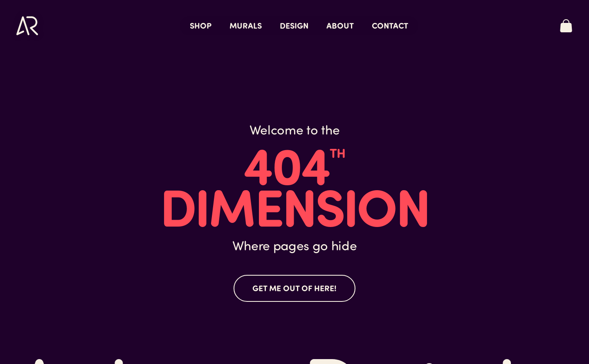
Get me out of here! (294, 288)
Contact (390, 25)
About (340, 25)
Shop (201, 25)
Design (294, 25)
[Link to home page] (27, 26)
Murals (246, 25)
